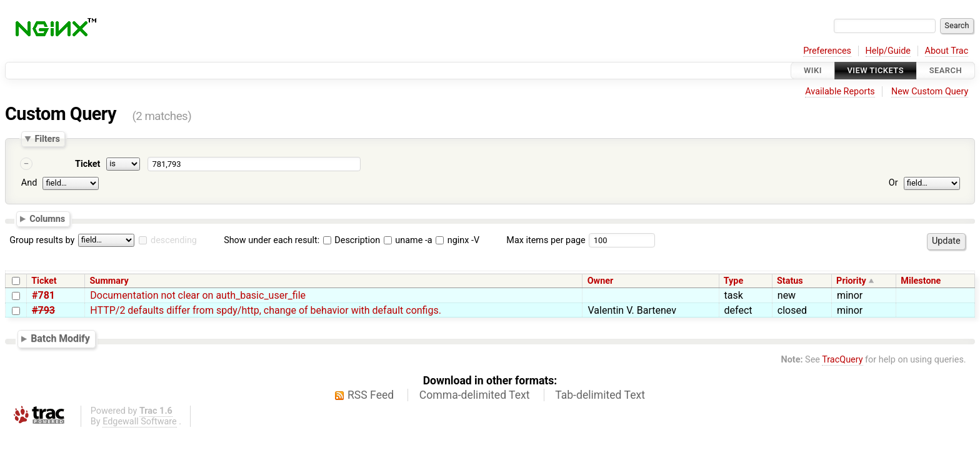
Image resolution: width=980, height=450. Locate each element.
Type (733, 281)
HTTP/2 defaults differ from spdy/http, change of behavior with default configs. (266, 310)
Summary (109, 281)
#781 (43, 295)
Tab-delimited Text (600, 395)
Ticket (87, 164)
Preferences (827, 51)
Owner (601, 281)
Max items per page (546, 240)
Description (352, 240)
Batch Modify (60, 338)
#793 (43, 310)
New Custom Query (930, 92)
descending (174, 240)
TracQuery (842, 360)
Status (790, 281)
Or (893, 183)
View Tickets (876, 70)
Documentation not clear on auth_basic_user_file (198, 295)
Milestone (921, 281)
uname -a (408, 240)
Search (946, 70)
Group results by (42, 240)
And (29, 183)
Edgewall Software (140, 422)
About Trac (947, 51)
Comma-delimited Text (475, 395)
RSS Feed (371, 395)
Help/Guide (888, 51)
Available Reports (840, 92)
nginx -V (457, 240)
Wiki (813, 70)
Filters (47, 139)
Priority (851, 281)
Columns (47, 219)
